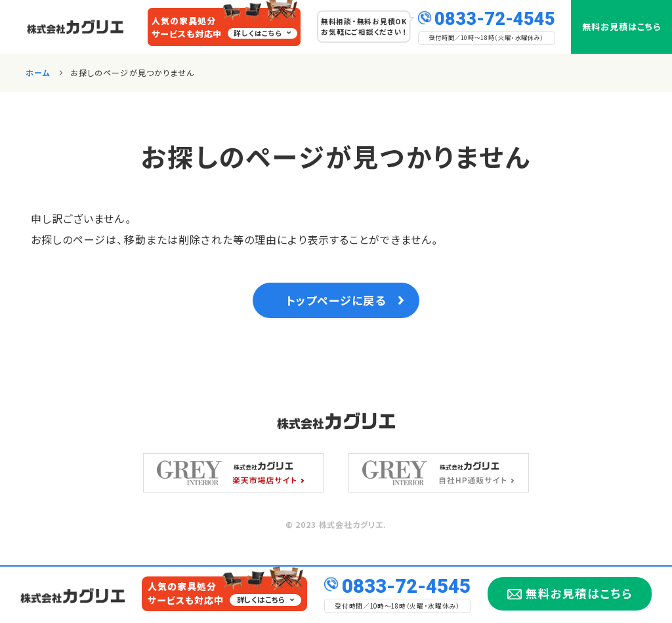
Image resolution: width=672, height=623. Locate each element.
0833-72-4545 (495, 18)
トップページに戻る (336, 304)
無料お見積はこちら (622, 27)
